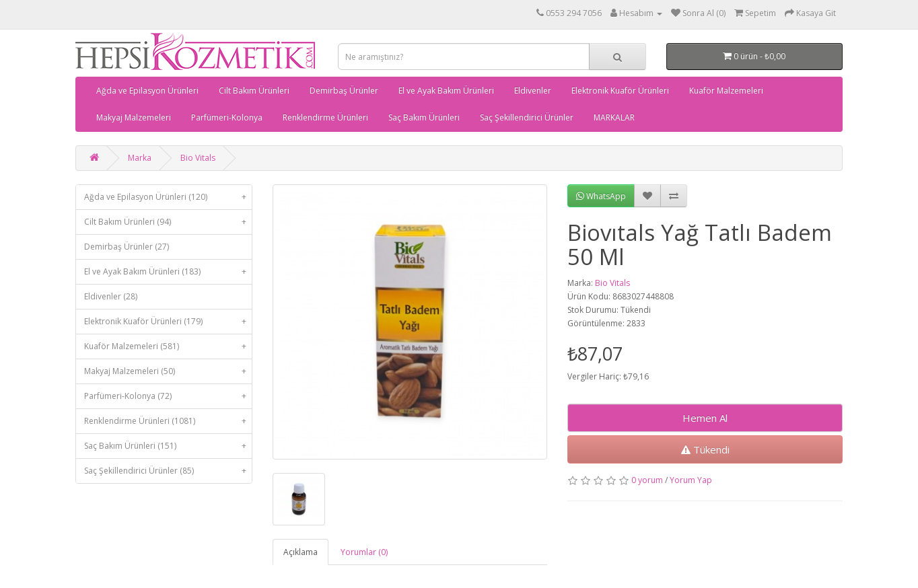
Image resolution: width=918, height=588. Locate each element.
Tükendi (705, 449)
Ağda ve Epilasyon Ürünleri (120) (168, 197)
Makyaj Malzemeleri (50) (168, 371)
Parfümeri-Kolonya (227, 117)
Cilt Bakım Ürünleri (254, 90)
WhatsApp (601, 196)
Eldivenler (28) (111, 296)
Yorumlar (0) (364, 552)
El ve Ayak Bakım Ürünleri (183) (168, 272)
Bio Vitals (198, 158)
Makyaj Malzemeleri (134, 117)
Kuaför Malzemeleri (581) (168, 346)
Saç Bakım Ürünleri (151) (168, 446)
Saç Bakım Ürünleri (424, 117)
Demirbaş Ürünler (344, 90)
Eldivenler (533, 90)
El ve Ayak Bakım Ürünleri (446, 90)
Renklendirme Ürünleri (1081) (168, 421)
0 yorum (647, 480)
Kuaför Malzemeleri (726, 90)
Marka (140, 158)
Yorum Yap (691, 480)
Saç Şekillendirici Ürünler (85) (168, 471)
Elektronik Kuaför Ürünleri (620, 90)
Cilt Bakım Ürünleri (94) (168, 222)
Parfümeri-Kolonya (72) (168, 396)
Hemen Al (705, 418)
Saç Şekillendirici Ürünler (527, 117)
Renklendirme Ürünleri (325, 117)
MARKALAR (614, 117)
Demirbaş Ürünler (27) (127, 247)
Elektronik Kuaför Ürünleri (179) (168, 322)
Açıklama (301, 552)
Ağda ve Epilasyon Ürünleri (147, 90)
